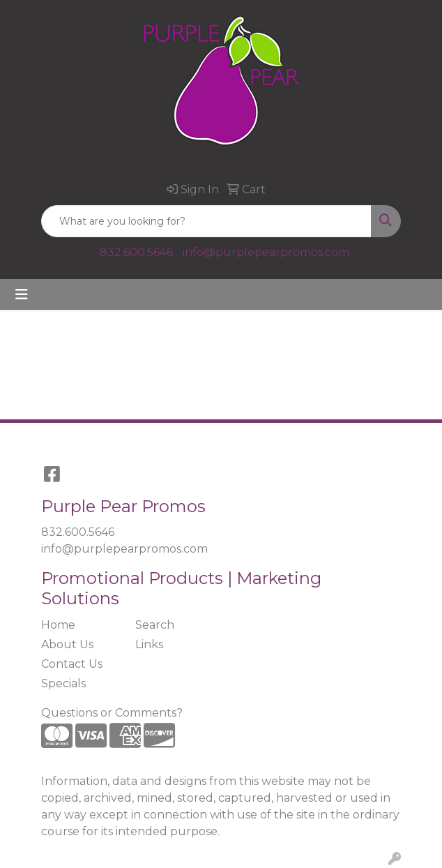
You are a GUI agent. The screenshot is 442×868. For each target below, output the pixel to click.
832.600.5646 (136, 252)
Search (155, 625)
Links (149, 644)
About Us (67, 644)
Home (58, 625)
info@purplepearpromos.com (266, 252)
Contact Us (72, 664)
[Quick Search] (206, 221)
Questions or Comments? (112, 713)
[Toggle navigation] (22, 294)
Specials (63, 683)
